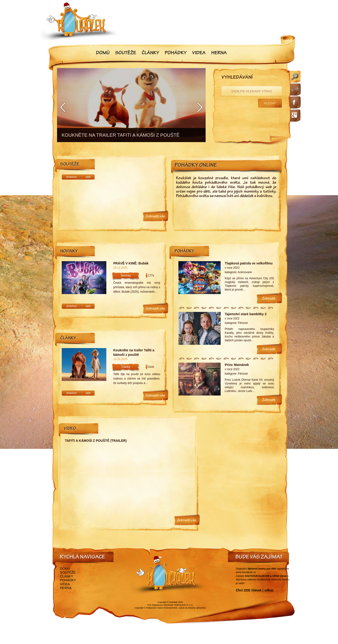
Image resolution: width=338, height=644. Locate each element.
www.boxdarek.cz (246, 572)
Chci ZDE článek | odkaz (255, 590)
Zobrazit (269, 299)
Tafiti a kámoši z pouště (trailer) (96, 441)
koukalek (173, 602)
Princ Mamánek (237, 365)
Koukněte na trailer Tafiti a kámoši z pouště (134, 352)
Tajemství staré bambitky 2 (246, 314)
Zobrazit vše (155, 217)
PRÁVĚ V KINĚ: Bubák (131, 263)
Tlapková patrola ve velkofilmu (249, 263)
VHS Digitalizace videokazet (160, 605)
